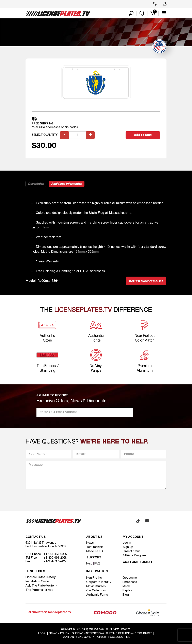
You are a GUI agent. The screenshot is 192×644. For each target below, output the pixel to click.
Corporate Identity (99, 582)
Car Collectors (96, 591)
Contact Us (36, 537)
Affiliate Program (134, 556)
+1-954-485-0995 (55, 554)
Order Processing (114, 637)
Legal (42, 633)
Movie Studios (96, 586)
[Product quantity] (77, 135)
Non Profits (94, 578)
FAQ (97, 564)
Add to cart (143, 135)
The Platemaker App (39, 590)
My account (133, 537)
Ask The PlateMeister (42, 586)
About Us (94, 537)
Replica (127, 591)
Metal (126, 586)
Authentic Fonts (97, 595)
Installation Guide (37, 581)
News (90, 543)
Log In (127, 543)
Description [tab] (36, 184)
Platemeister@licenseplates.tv (48, 612)
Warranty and (79, 637)
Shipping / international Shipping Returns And (112, 633)
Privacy (59, 633)
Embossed (130, 582)
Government (131, 578)
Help (89, 564)
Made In (95, 551)
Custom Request (138, 562)
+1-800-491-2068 (55, 558)
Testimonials (95, 547)
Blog (126, 595)
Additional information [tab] (67, 184)
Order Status (132, 551)
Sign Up (128, 547)
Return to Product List (146, 281)
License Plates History (41, 577)
